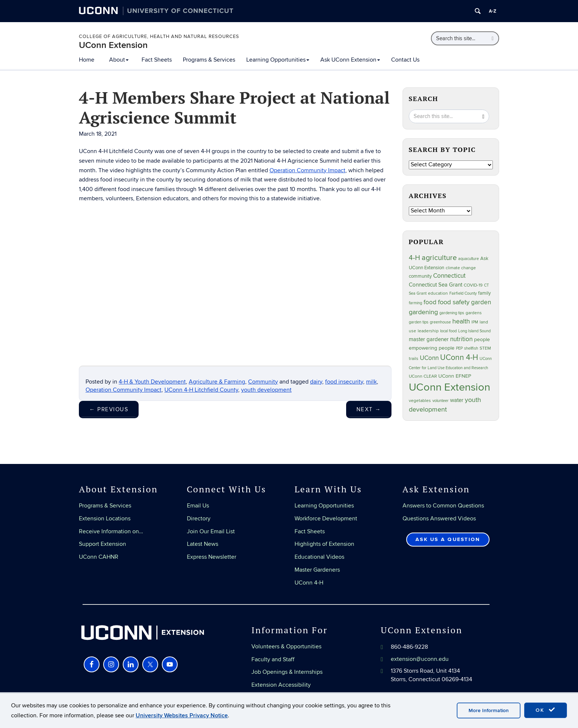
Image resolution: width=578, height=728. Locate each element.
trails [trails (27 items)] (414, 359)
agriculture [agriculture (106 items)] (439, 258)
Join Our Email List (211, 531)
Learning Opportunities (278, 60)
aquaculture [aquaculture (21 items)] (469, 259)
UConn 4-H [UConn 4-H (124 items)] (459, 358)
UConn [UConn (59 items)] (429, 358)
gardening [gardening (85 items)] (423, 312)
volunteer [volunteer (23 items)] (441, 401)
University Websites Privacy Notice (182, 715)
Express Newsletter (212, 557)
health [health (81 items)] (461, 321)
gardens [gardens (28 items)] (474, 313)
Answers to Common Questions (443, 506)
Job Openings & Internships (287, 672)
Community (263, 382)
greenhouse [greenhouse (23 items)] (440, 322)
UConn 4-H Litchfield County (201, 390)
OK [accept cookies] (546, 710)
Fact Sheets (157, 60)
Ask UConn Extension (350, 60)
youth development (266, 390)
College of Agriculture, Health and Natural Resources (159, 37)
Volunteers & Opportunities (286, 646)
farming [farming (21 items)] (415, 303)
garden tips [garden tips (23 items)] (419, 322)
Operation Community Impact (307, 170)
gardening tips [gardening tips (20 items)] (452, 313)
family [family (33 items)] (484, 293)
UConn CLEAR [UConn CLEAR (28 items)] (423, 376)
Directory (199, 519)
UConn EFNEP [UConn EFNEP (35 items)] (455, 376)
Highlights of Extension (324, 544)
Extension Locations (105, 519)
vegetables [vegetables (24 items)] (420, 401)
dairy (316, 382)
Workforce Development (326, 519)
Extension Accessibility (281, 685)
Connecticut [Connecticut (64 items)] (449, 276)
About (119, 60)
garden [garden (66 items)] (481, 302)
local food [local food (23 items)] (448, 331)
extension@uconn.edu (420, 659)
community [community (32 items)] (420, 276)
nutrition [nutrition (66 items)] (461, 339)
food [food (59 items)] (430, 302)
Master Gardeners (317, 570)
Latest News (203, 544)
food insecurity (344, 382)
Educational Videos (319, 557)
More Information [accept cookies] (489, 710)
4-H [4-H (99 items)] (415, 258)
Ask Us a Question (448, 539)
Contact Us (405, 60)
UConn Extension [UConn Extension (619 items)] (450, 387)
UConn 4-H (309, 583)
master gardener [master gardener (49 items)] (429, 339)
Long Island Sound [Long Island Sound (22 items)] (474, 331)
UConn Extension (113, 45)
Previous (109, 409)
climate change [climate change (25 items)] (461, 268)
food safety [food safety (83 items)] (454, 302)
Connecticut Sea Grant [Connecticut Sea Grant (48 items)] (436, 285)
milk (371, 382)
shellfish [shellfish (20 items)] (471, 348)
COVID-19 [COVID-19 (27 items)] (473, 285)
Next (369, 409)
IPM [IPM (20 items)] (475, 322)
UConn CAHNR (99, 557)
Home (87, 60)
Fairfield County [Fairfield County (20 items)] (463, 293)
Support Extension (102, 544)
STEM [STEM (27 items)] (485, 348)
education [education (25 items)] (438, 293)
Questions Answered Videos (439, 519)
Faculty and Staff (273, 659)
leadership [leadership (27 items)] (428, 331)
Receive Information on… (111, 531)
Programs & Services (209, 60)
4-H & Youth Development (152, 382)
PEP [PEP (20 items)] (459, 348)
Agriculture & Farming (217, 382)
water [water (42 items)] (457, 400)
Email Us (198, 506)
